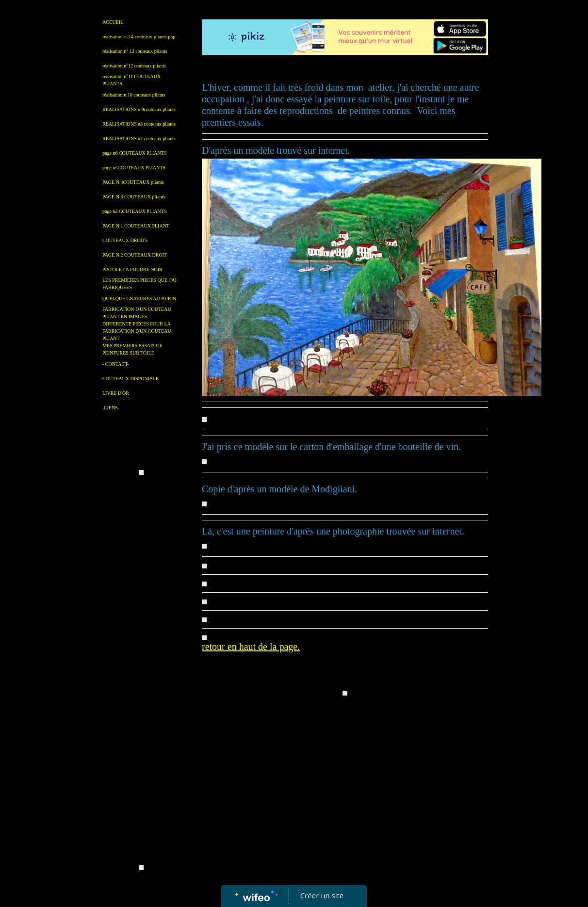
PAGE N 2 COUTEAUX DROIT (135, 255)
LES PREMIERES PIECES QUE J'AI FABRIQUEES (139, 284)
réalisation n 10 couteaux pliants (134, 95)
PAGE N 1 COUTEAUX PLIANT (136, 226)
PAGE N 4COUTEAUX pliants (133, 182)
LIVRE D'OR (116, 393)
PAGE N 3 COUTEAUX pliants (134, 197)
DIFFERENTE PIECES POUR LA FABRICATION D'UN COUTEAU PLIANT (137, 331)
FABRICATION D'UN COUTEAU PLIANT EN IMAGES (137, 313)
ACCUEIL (113, 22)
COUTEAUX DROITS (125, 240)
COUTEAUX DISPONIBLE (131, 379)
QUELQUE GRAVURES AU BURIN (139, 299)
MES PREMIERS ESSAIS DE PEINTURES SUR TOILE (132, 349)
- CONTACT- (116, 364)
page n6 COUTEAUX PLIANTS (135, 153)
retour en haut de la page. (251, 647)
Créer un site (322, 895)
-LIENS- (111, 408)
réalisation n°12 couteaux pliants (134, 66)
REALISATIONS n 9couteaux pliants (139, 109)
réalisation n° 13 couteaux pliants (135, 51)
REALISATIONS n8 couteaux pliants (139, 124)
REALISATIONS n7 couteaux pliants (139, 138)
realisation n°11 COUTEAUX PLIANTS (131, 80)
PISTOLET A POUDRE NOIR (132, 269)
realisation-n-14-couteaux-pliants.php (139, 37)
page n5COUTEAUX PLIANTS (134, 168)
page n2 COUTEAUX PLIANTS (135, 211)
